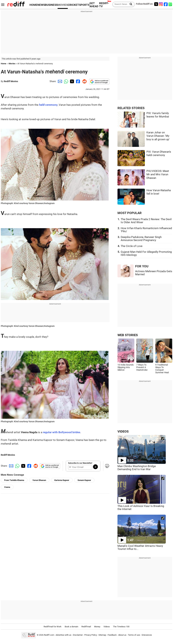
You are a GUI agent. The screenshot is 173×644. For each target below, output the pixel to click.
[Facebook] (166, 4)
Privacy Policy (91, 635)
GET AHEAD (94, 5)
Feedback (112, 635)
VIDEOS (123, 432)
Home (4, 64)
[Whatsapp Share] (65, 81)
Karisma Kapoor (62, 480)
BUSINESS (51, 5)
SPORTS (84, 5)
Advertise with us (63, 635)
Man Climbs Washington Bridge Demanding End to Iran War (137, 468)
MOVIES (63, 5)
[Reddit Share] (84, 81)
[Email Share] (59, 81)
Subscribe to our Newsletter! (80, 463)
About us (122, 635)
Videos (107, 627)
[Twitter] (156, 4)
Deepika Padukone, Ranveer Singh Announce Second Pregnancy (141, 239)
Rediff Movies (11, 81)
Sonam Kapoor (84, 480)
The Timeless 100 (121, 627)
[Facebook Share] (78, 81)
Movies (12, 64)
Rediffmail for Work (53, 627)
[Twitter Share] (72, 81)
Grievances (147, 635)
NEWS (41, 5)
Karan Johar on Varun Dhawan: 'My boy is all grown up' (158, 136)
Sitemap (102, 635)
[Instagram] (161, 4)
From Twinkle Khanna (14, 480)
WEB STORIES (128, 335)
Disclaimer (78, 635)
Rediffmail (86, 627)
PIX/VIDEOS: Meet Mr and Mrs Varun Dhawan (158, 174)
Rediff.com (49, 635)
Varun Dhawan (39, 480)
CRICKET (73, 5)
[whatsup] (171, 4)
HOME (33, 5)
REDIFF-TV (104, 5)
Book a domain (71, 627)
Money (97, 627)
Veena (7, 487)
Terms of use (134, 635)
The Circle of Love (132, 246)
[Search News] (130, 4)
